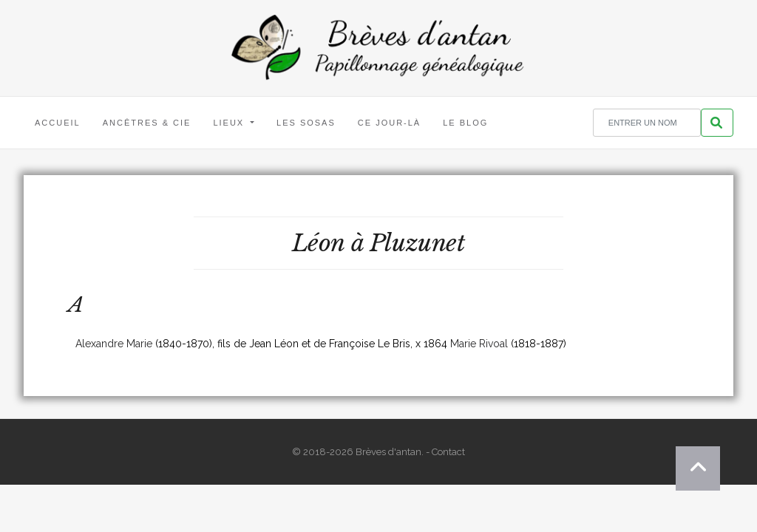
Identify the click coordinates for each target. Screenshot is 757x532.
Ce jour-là (389, 123)
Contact (448, 452)
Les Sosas (306, 123)
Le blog (465, 123)
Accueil (58, 123)
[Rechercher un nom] (647, 123)
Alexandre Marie (114, 344)
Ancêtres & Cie (147, 123)
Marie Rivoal (479, 344)
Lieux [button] (230, 123)
